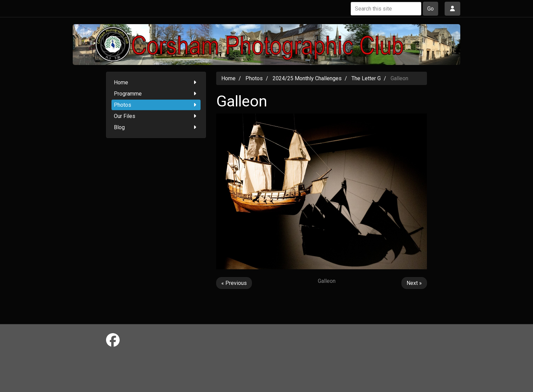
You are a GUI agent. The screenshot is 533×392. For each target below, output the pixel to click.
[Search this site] (386, 9)
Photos (156, 105)
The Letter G (366, 78)
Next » (414, 283)
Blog (156, 127)
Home (156, 82)
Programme (156, 94)
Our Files (156, 116)
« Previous (234, 283)
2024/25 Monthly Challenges (307, 78)
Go (431, 9)
